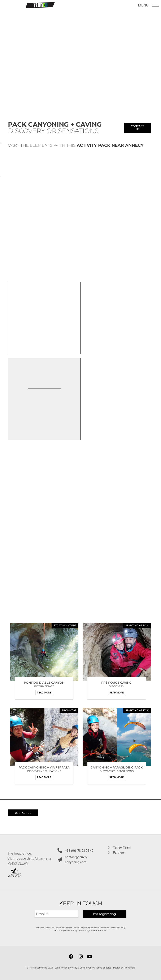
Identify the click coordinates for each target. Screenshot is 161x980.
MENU (143, 5)
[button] (44, 692)
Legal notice (61, 967)
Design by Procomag (124, 967)
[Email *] (56, 914)
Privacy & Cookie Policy (82, 967)
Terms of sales (103, 967)
